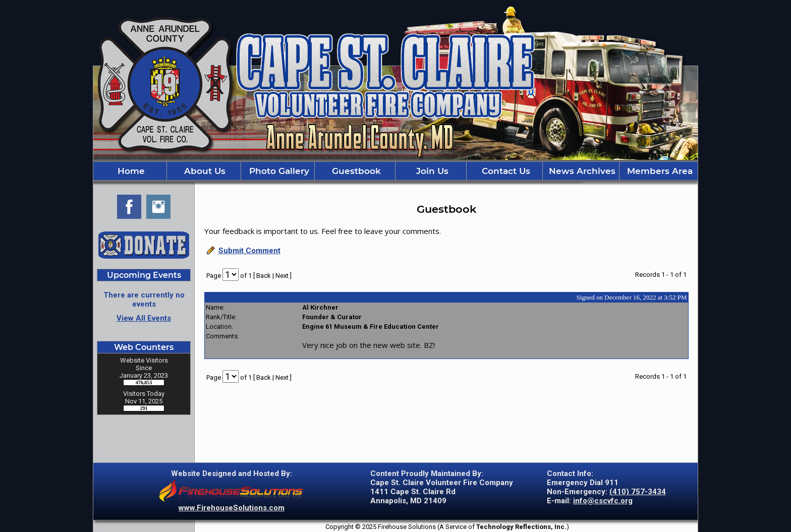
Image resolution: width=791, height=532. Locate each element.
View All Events (144, 318)
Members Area (659, 171)
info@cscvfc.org (603, 501)
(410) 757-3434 (638, 492)
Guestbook (355, 171)
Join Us (431, 171)
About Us (204, 171)
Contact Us (505, 171)
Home (130, 171)
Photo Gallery (278, 171)
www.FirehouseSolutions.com (232, 508)
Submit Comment (249, 251)
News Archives (581, 171)
